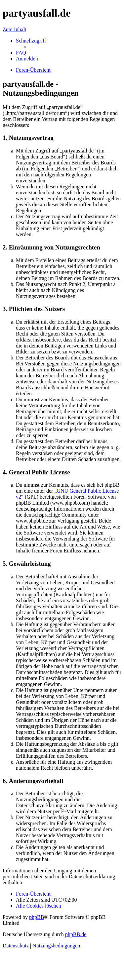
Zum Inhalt (15, 29)
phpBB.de (76, 934)
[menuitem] (21, 53)
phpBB (37, 917)
